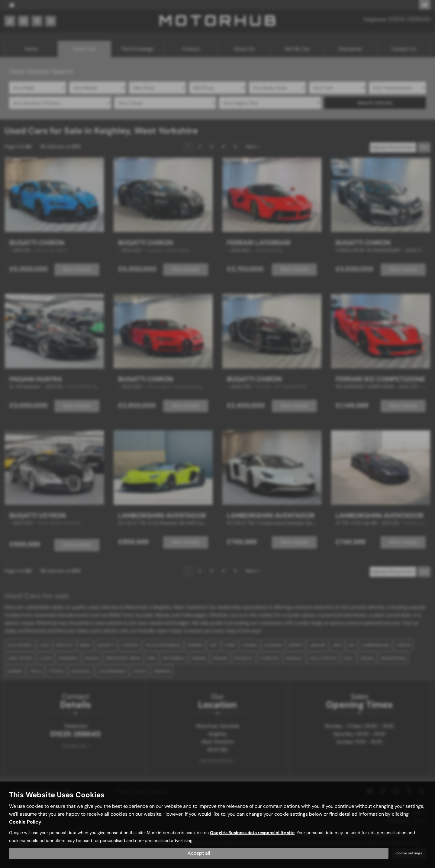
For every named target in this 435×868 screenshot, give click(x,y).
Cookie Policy (25, 822)
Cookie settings (409, 853)
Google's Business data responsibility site (252, 833)
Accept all (199, 853)
